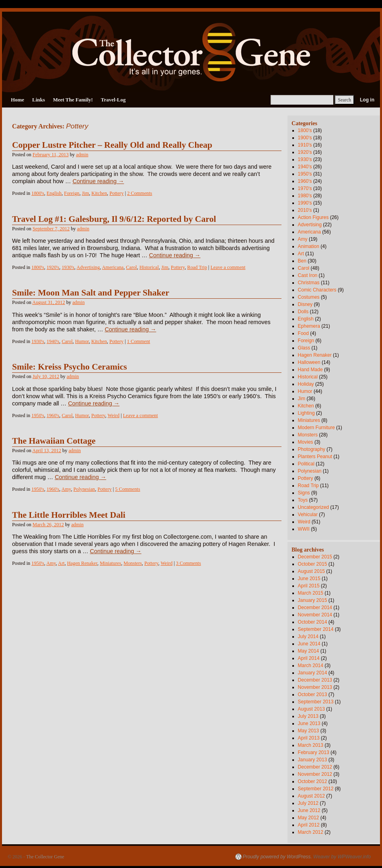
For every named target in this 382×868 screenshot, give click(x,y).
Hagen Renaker (82, 563)
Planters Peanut (315, 457)
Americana (113, 267)
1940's (53, 341)
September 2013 (316, 702)
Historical (149, 267)
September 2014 (316, 629)
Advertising (88, 267)
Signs (304, 493)
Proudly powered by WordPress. (277, 857)
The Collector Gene (45, 857)
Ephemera (309, 326)
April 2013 (309, 738)
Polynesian (84, 489)
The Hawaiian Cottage (54, 441)
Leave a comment (228, 267)
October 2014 (313, 622)
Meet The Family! (73, 100)
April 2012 (309, 825)
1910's (305, 145)
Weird (113, 415)
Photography (312, 449)
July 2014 (308, 637)
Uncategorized (313, 507)
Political (306, 464)
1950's (38, 415)
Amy (66, 489)
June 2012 (309, 810)
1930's (68, 267)
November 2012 (315, 774)
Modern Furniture (316, 428)
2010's (305, 210)
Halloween (309, 362)
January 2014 (313, 673)
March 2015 (311, 593)
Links (39, 100)
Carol (131, 267)
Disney (305, 304)
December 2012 (315, 767)
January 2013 (313, 760)
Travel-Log (113, 100)
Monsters (133, 563)
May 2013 (309, 731)
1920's (53, 267)
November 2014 (315, 615)
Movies (306, 442)
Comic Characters (317, 290)
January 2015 (313, 600)
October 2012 (313, 781)
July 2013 (308, 716)
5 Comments (127, 489)
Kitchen (99, 193)
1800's (38, 193)
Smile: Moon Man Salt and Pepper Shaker (91, 293)
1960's (53, 415)
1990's (305, 203)
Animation (309, 246)
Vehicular (308, 515)
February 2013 (314, 752)
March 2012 (311, 832)
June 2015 (309, 579)
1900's (305, 138)
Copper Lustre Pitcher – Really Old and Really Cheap (112, 145)
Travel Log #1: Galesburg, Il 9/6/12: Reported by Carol (114, 219)
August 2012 (311, 796)
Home (17, 100)
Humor (82, 341)
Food (303, 333)
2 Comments (140, 193)
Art (61, 563)
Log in (367, 100)
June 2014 (309, 644)
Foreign (72, 193)
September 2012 (316, 789)
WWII (304, 529)
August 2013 (311, 709)
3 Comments (189, 563)
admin (82, 155)
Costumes (309, 297)
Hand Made (310, 370)
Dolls (303, 312)
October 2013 (313, 694)
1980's (305, 196)
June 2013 (309, 723)
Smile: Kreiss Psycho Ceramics (70, 367)
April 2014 (309, 658)
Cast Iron (308, 275)
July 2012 (308, 803)
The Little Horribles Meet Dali (69, 515)
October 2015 (313, 564)
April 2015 (309, 586)
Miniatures (110, 563)
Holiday (306, 384)
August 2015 (311, 571)
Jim (86, 193)
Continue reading (98, 181)
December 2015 (315, 557)
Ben (302, 261)
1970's (305, 188)
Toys (303, 500)
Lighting (306, 413)
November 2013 (315, 687)
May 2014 (309, 651)
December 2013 (315, 680)
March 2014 (311, 665)
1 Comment (139, 341)
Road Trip (197, 267)
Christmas (309, 283)
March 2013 (311, 745)
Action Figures (313, 217)
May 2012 (309, 818)
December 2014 (315, 608)
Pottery (116, 193)
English (54, 193)
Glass (304, 348)
